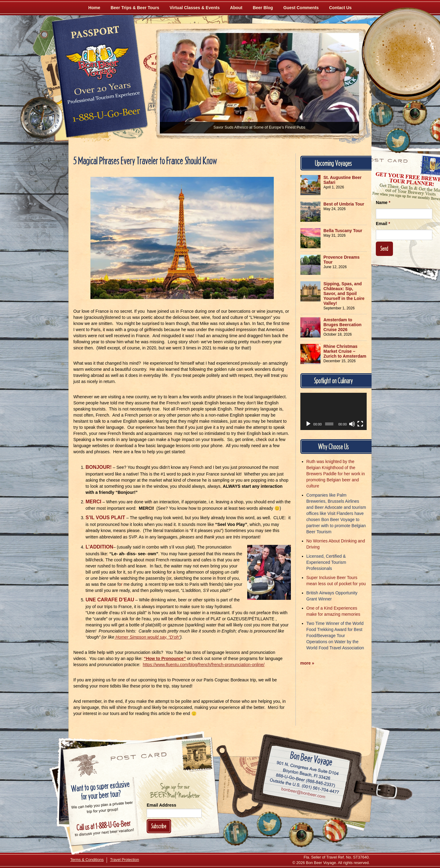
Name (383, 202)
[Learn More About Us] (335, 830)
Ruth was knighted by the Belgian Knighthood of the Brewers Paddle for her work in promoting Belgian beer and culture (336, 474)
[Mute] (352, 424)
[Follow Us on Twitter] (398, 140)
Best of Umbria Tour (344, 204)
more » (307, 663)
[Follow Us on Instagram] (415, 113)
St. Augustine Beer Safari (343, 180)
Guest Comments (301, 8)
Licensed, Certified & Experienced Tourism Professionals (326, 562)
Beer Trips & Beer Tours (135, 8)
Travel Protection (125, 860)
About (236, 8)
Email (383, 224)
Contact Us (340, 8)
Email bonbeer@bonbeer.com (303, 793)
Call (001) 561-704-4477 (304, 786)
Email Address (161, 805)
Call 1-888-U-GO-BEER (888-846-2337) (306, 779)
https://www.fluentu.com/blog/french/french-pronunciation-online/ (204, 665)
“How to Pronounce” (165, 658)
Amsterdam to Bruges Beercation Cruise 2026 (343, 325)
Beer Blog (263, 8)
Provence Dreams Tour (342, 260)
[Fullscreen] (360, 424)
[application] (334, 411)
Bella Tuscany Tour (343, 231)
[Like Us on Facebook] (381, 115)
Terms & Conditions (87, 860)
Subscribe (159, 826)
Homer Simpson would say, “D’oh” (147, 637)
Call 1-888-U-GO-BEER (105, 117)
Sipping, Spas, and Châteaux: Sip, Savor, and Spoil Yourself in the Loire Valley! (344, 294)
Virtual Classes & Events (195, 8)
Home (94, 8)
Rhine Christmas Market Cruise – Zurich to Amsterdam (345, 351)
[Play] (308, 424)
